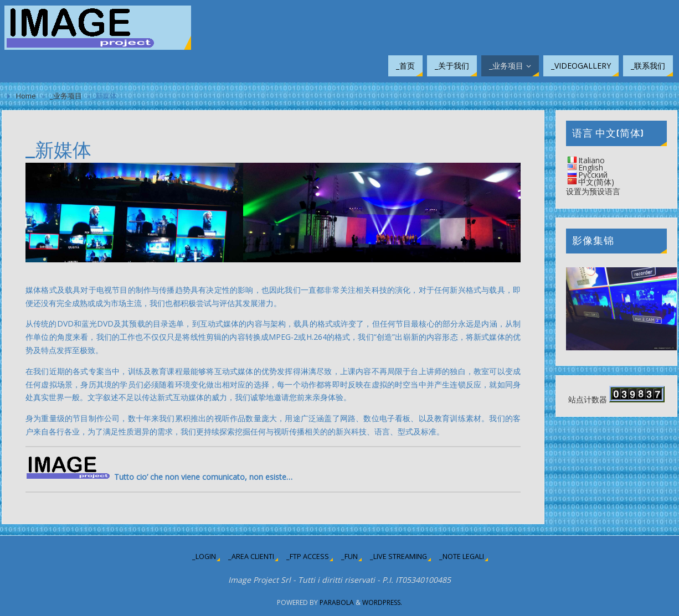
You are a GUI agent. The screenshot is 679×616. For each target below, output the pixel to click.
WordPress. (382, 602)
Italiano (591, 160)
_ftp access (308, 557)
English (591, 167)
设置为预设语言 (593, 191)
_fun (349, 557)
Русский (593, 175)
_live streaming (398, 557)
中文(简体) (596, 182)
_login (204, 557)
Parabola (337, 602)
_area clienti (251, 557)
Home (26, 96)
